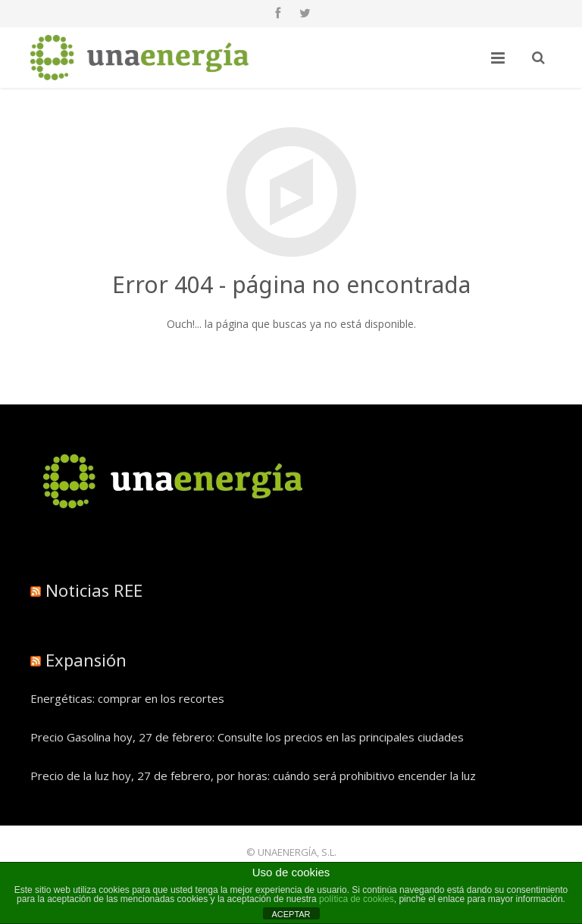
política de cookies (357, 899)
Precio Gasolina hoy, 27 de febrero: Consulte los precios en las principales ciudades (247, 737)
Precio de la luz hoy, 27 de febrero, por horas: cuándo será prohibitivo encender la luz (253, 776)
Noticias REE (94, 590)
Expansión (86, 660)
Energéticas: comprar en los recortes (127, 698)
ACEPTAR (291, 914)
